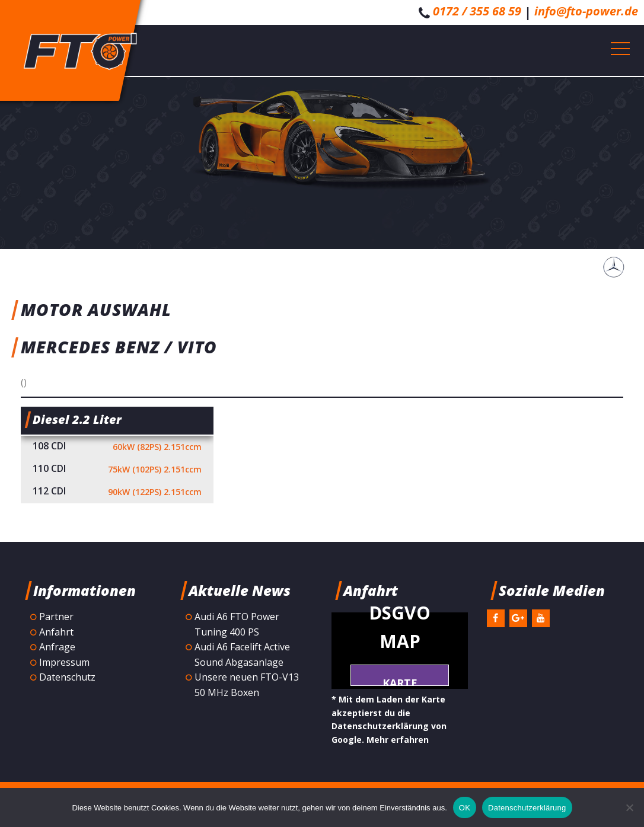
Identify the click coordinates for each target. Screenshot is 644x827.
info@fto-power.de (586, 11)
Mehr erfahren (398, 740)
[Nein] (629, 807)
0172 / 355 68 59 (477, 11)
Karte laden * (400, 681)
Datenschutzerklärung (527, 808)
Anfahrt (56, 632)
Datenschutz (67, 677)
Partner (56, 617)
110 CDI (117, 470)
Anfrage (57, 647)
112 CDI (117, 492)
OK (465, 808)
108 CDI (117, 447)
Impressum (64, 662)
